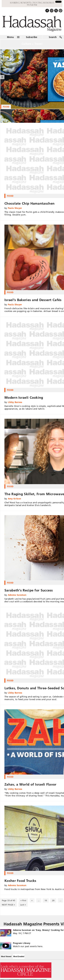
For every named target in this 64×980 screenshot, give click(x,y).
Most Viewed (6, 956)
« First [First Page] (23, 900)
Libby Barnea (15, 402)
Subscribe (32, 37)
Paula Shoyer (15, 208)
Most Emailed (19, 956)
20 (53, 900)
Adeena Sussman (17, 595)
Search (53, 37)
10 (46, 900)
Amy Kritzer (15, 499)
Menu (10, 37)
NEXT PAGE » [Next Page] (8, 905)
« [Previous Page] (32, 900)
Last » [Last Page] (23, 905)
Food (10, 196)
